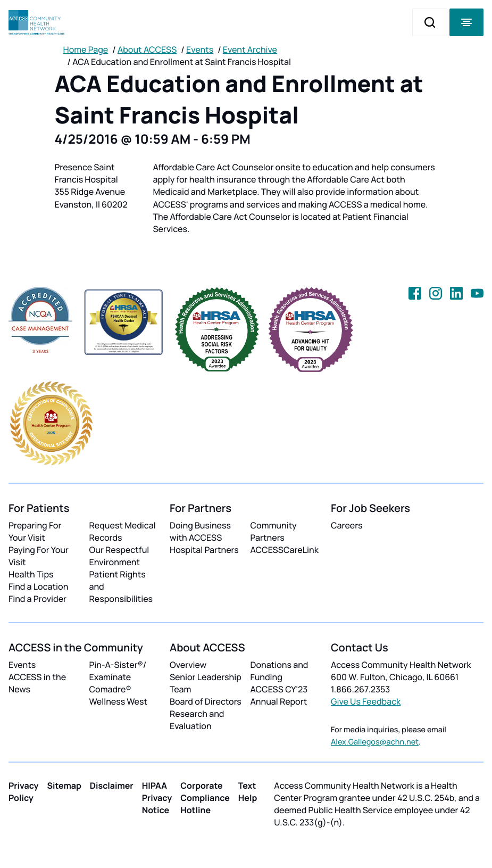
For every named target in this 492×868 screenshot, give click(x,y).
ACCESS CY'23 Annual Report (279, 695)
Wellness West (119, 701)
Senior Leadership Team (206, 683)
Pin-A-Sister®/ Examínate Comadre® (118, 677)
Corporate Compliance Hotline (205, 798)
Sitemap (64, 786)
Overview (188, 665)
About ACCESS (147, 49)
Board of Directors (206, 701)
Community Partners (274, 531)
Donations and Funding (280, 671)
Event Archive (250, 49)
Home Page (86, 49)
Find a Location (38, 586)
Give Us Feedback (366, 701)
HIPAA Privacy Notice (157, 798)
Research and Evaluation (197, 720)
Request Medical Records (123, 531)
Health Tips (31, 574)
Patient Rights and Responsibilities (121, 586)
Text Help (248, 792)
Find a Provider (37, 599)
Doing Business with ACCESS (200, 531)
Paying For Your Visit (39, 556)
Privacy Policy (24, 792)
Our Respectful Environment (119, 556)
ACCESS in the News (37, 683)
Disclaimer (112, 786)
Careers (347, 525)
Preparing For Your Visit (35, 531)
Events (200, 49)
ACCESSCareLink (285, 550)
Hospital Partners (204, 550)
